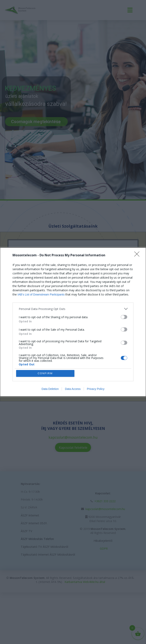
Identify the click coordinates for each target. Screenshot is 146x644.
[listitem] (73, 309)
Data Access (73, 389)
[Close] (138, 255)
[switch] (124, 317)
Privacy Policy (96, 389)
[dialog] (73, 322)
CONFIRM (45, 373)
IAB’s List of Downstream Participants (41, 294)
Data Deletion (50, 389)
